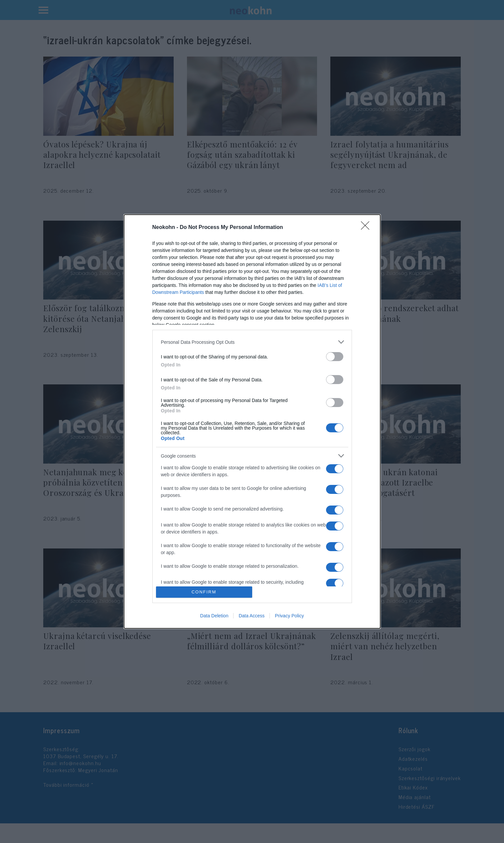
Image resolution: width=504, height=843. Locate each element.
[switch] (335, 357)
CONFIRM (204, 592)
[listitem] (252, 342)
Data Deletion (214, 616)
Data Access (252, 616)
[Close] (367, 228)
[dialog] (252, 421)
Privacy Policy (289, 616)
